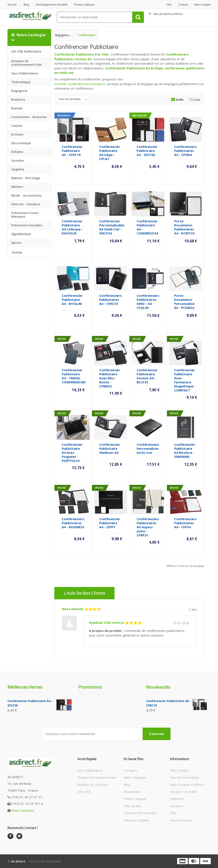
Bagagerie (19, 91)
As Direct (18, 861)
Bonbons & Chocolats (93, 785)
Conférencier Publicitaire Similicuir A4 (110, 448)
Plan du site (132, 806)
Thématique (21, 82)
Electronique (21, 143)
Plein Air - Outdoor (26, 204)
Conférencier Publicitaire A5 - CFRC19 (72, 151)
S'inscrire (157, 734)
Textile (17, 252)
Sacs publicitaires (90, 770)
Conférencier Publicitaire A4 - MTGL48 (72, 300)
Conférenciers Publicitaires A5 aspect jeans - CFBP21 (148, 527)
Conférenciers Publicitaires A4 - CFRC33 (110, 300)
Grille (177, 100)
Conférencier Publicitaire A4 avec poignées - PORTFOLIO (72, 453)
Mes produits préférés (166, 14)
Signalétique (21, 234)
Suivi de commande (185, 777)
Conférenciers (87, 35)
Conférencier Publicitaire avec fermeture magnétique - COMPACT (185, 380)
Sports (16, 243)
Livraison (177, 806)
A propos (131, 770)
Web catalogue (135, 777)
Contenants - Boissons (29, 117)
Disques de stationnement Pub (26, 63)
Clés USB (84, 792)
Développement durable (52, 5)
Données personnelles (140, 813)
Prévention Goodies (27, 225)
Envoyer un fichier (184, 792)
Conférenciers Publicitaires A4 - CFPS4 (185, 523)
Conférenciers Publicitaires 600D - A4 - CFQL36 (148, 302)
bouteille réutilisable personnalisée (80, 84)
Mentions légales (137, 820)
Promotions (90, 687)
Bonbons (18, 99)
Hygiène (18, 169)
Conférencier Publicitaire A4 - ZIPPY (110, 523)
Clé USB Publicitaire (26, 51)
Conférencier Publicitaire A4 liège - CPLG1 (110, 153)
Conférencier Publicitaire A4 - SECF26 (147, 151)
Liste (195, 100)
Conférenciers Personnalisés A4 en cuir (148, 448)
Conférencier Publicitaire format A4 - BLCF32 (147, 376)
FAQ (169, 5)
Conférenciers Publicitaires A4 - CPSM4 (185, 151)
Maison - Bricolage (26, 178)
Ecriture (17, 134)
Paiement (177, 799)
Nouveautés (158, 687)
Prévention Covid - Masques (26, 215)
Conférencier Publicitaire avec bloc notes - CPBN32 (110, 378)
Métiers (17, 187)
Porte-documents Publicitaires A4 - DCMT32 (184, 227)
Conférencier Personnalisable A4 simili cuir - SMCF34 (112, 227)
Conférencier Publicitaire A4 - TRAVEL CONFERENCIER (74, 376)
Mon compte (203, 5)
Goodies (18, 160)
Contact (183, 5)
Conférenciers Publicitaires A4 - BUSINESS (73, 523)
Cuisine (17, 126)
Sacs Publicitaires (25, 73)
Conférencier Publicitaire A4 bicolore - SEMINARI (185, 450)
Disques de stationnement (97, 777)
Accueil (12, 5)
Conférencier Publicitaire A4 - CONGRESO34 (147, 227)
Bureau (17, 108)
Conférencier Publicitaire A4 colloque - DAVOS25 (72, 227)
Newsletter (132, 792)
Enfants (17, 152)
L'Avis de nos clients (84, 593)
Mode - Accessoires (27, 195)
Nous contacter (23, 810)
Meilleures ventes (25, 687)
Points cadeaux (85, 5)
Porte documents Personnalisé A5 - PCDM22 (184, 302)
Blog (26, 5)
